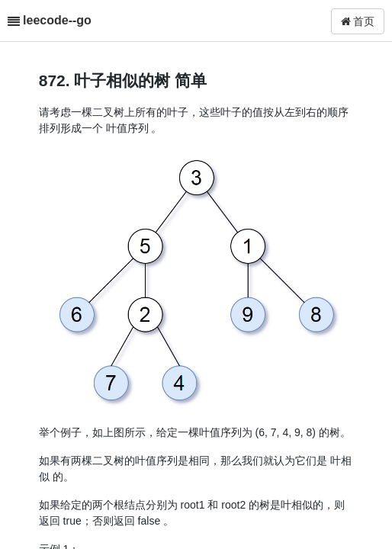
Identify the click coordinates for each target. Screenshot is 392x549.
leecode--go (57, 20)
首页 (358, 21)
